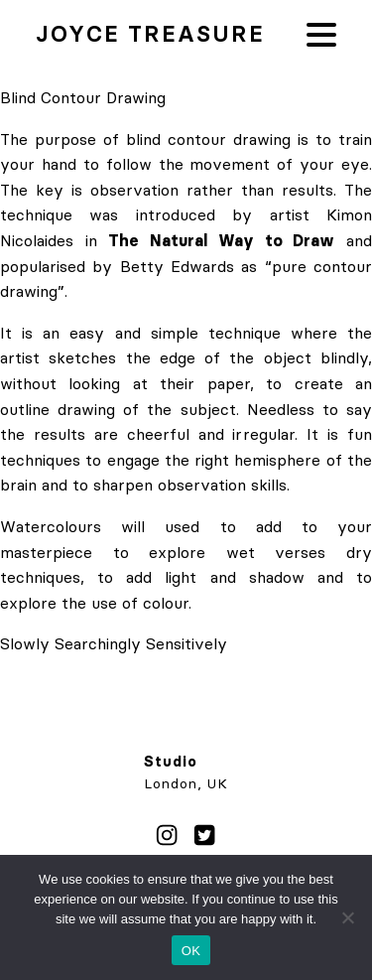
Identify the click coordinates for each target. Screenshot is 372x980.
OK (191, 951)
